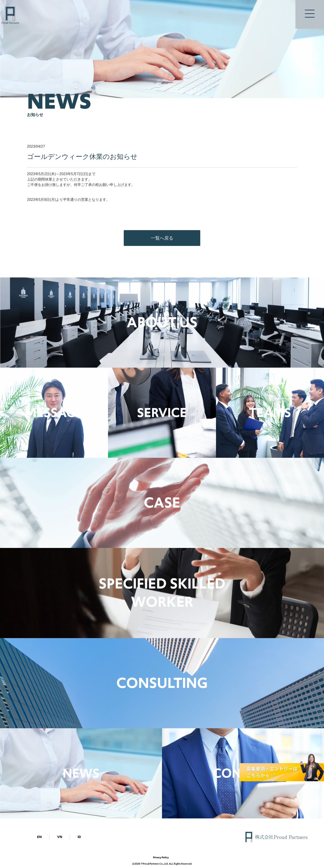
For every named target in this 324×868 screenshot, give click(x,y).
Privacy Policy (161, 857)
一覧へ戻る (162, 238)
